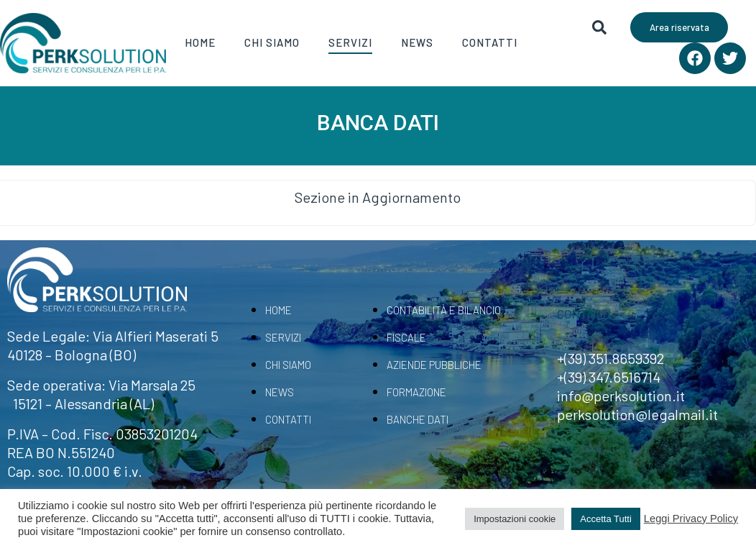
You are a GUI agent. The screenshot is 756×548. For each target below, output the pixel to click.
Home (200, 42)
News (417, 42)
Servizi (350, 42)
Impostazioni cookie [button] (515, 519)
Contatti (490, 42)
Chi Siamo (272, 42)
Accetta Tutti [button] (606, 519)
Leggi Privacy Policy (691, 519)
